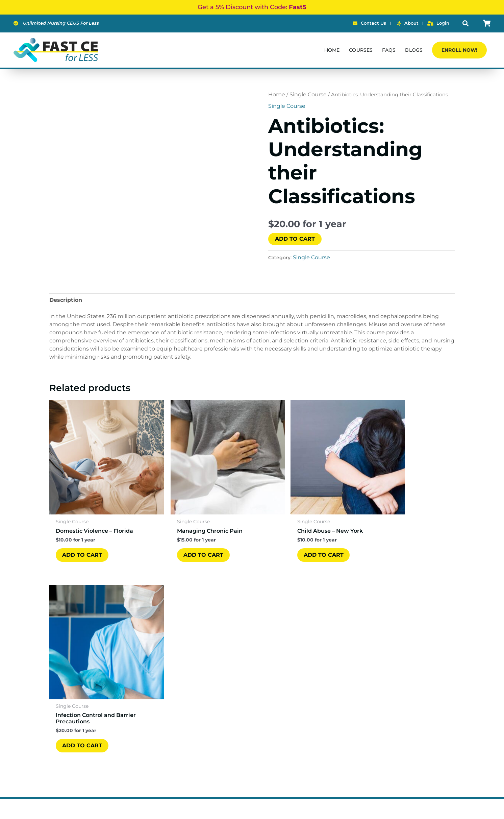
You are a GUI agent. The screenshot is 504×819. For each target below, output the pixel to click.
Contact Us (213, 694)
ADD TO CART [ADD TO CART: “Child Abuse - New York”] (288, 537)
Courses (209, 664)
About (206, 674)
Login (206, 705)
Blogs (414, 50)
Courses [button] (361, 50)
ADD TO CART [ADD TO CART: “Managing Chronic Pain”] (185, 537)
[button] (465, 23)
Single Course (308, 94)
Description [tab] (66, 300)
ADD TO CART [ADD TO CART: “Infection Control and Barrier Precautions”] (392, 542)
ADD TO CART (295, 239)
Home (332, 50)
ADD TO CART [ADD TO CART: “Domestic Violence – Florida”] (82, 537)
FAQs (389, 50)
